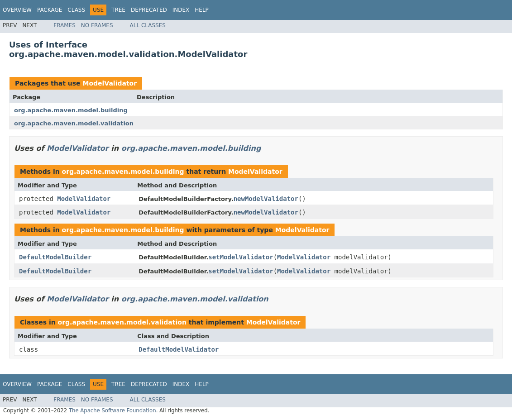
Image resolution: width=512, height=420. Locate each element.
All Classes (148, 25)
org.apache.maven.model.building (71, 110)
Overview (17, 10)
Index (181, 10)
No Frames (97, 25)
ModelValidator (110, 83)
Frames (65, 25)
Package (50, 10)
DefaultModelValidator (179, 349)
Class (76, 10)
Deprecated (149, 10)
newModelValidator (266, 199)
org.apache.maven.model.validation (74, 123)
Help (202, 10)
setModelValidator (241, 257)
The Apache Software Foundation (112, 410)
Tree (118, 10)
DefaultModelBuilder (55, 257)
